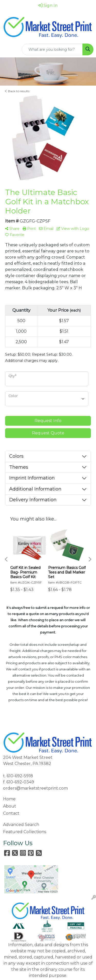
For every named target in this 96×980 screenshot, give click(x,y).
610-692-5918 (20, 776)
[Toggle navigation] (8, 49)
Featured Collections (25, 832)
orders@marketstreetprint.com (35, 788)
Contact (11, 813)
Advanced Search (21, 825)
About (10, 806)
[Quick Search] (52, 49)
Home (9, 799)
